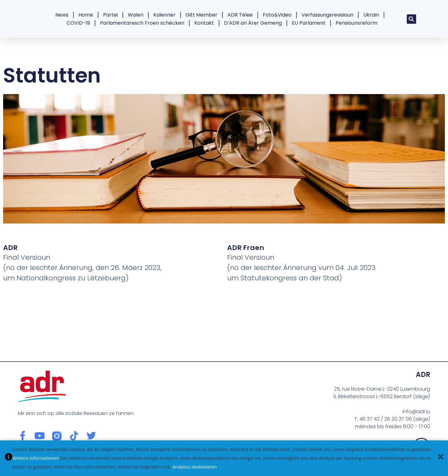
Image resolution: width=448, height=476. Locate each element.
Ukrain (371, 15)
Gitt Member (202, 15)
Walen (136, 15)
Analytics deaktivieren (195, 467)
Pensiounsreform (356, 23)
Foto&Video (277, 15)
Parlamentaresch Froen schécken (142, 23)
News (62, 15)
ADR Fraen (246, 248)
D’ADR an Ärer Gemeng (253, 23)
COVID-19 (78, 23)
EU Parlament (309, 23)
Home (86, 15)
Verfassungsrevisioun (327, 15)
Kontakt (204, 23)
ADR (10, 248)
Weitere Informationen (36, 458)
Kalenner (164, 15)
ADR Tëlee (240, 15)
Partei (110, 15)
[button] (411, 19)
